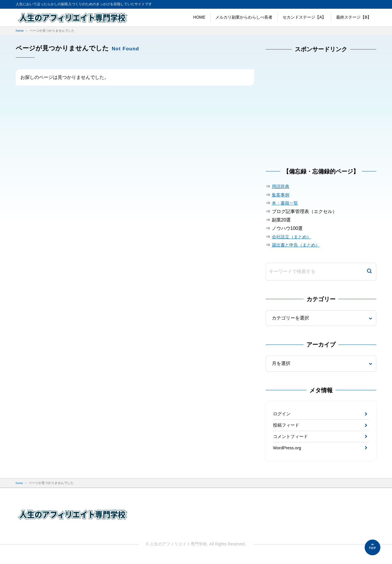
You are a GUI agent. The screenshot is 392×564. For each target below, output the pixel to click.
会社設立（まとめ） (293, 237)
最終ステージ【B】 (354, 17)
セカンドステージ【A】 (304, 17)
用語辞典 (281, 186)
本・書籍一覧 (286, 203)
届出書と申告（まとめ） (297, 245)
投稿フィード (287, 427)
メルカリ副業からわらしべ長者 (244, 17)
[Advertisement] (309, 113)
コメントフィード (292, 439)
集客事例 (281, 195)
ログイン (282, 414)
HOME (199, 17)
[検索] (369, 272)
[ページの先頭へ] (373, 547)
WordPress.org (288, 452)
